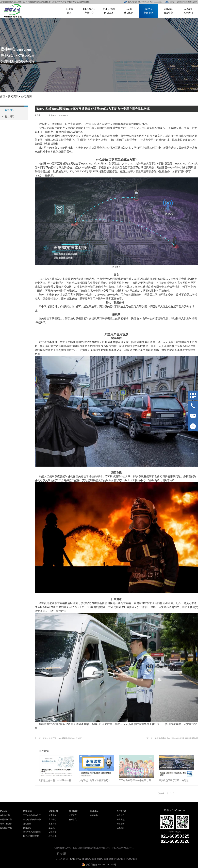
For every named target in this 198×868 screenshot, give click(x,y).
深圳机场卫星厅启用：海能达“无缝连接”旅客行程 (176, 781)
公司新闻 (26, 96)
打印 (173, 793)
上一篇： (58, 738)
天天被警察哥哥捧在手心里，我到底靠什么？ (136, 781)
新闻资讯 (13, 96)
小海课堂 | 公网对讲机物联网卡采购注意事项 (97, 781)
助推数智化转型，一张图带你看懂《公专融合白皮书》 (57, 781)
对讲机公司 (76, 859)
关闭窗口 (163, 793)
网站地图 (61, 854)
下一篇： (172, 738)
